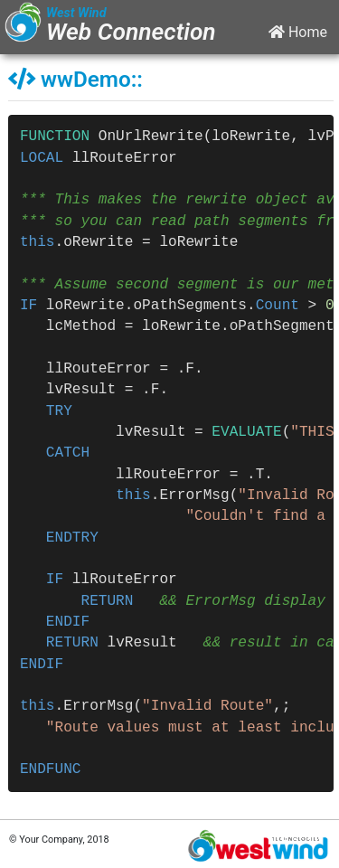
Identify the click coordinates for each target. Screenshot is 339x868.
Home (298, 32)
